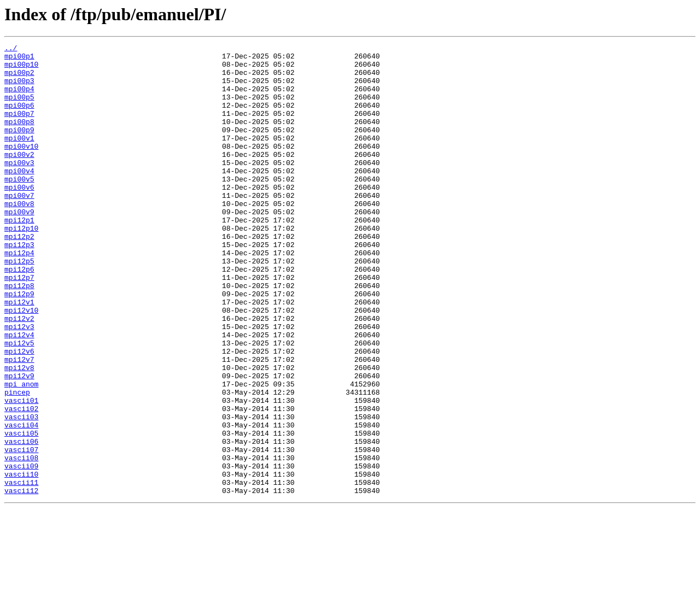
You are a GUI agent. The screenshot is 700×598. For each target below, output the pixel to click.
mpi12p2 (19, 275)
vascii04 (21, 502)
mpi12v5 (19, 403)
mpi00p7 (19, 128)
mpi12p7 (19, 325)
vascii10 (21, 561)
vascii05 (21, 512)
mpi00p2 (19, 79)
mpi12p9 (19, 344)
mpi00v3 (19, 187)
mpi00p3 (19, 89)
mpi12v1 (19, 354)
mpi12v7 (19, 423)
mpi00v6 (19, 216)
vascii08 (21, 541)
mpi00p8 (19, 138)
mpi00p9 (19, 148)
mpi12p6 (19, 315)
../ (11, 49)
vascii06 (21, 521)
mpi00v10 (21, 167)
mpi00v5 (19, 207)
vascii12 (21, 581)
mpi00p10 (21, 69)
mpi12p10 (21, 266)
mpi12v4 (19, 394)
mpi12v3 (19, 384)
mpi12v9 (19, 443)
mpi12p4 (19, 295)
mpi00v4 (19, 197)
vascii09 (21, 551)
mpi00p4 (19, 98)
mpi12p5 (19, 305)
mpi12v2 (19, 374)
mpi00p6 (19, 118)
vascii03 (21, 492)
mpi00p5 (19, 108)
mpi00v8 (19, 236)
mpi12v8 (19, 433)
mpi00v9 (19, 246)
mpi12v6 (19, 413)
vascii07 (21, 531)
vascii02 (21, 482)
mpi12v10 (21, 364)
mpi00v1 (19, 157)
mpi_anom (21, 453)
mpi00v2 (19, 177)
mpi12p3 (19, 285)
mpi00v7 (19, 226)
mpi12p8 (19, 335)
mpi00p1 (19, 59)
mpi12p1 (19, 256)
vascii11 (21, 571)
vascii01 (21, 472)
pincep (17, 462)
